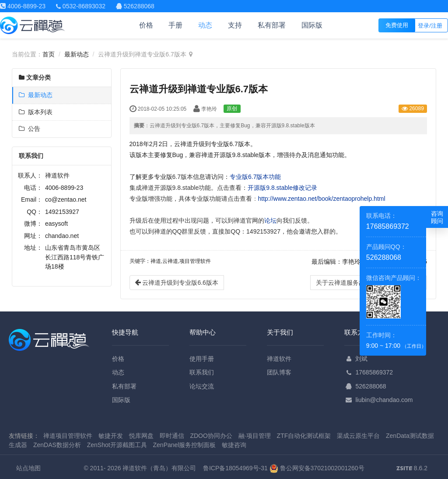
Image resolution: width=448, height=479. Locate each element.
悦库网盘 (141, 436)
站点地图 (28, 468)
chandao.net (62, 236)
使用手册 (202, 359)
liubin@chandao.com (384, 400)
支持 (235, 25)
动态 (205, 25)
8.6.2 (412, 469)
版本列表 (36, 112)
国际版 (312, 25)
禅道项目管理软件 (68, 436)
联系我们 (202, 372)
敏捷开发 (111, 436)
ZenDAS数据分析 (57, 445)
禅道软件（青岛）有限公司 (159, 468)
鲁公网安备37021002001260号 (317, 468)
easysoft (56, 224)
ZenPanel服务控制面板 (185, 445)
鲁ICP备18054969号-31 (235, 468)
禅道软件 (279, 359)
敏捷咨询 (234, 445)
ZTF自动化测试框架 (304, 436)
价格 (146, 25)
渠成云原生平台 (358, 436)
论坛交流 (202, 386)
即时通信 (172, 436)
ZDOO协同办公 (211, 436)
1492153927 (62, 212)
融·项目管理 (255, 436)
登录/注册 (430, 26)
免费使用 (397, 25)
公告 (30, 129)
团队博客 (279, 372)
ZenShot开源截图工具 (117, 445)
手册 (175, 25)
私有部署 (272, 25)
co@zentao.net (66, 199)
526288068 (371, 386)
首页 (49, 54)
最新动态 (77, 54)
